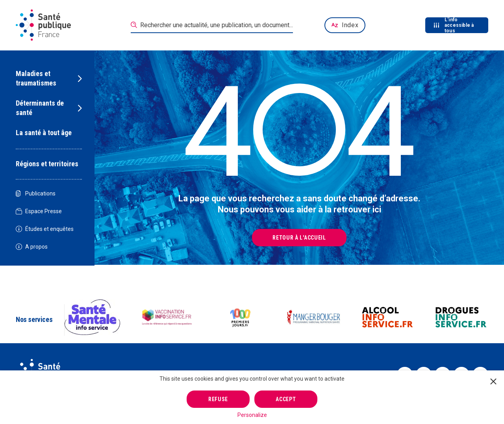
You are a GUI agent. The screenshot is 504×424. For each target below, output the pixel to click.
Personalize (252, 415)
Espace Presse (39, 211)
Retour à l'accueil (299, 238)
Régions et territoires (47, 164)
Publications (36, 194)
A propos (32, 247)
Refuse (218, 399)
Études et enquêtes (45, 229)
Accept (286, 399)
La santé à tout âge (44, 133)
